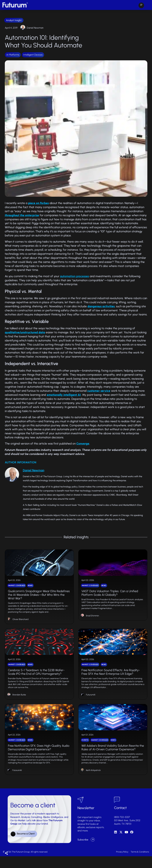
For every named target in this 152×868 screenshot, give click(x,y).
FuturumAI (91, 702)
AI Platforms (13, 55)
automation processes (74, 276)
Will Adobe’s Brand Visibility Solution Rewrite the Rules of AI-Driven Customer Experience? (113, 759)
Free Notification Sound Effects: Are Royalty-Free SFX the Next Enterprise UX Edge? (111, 680)
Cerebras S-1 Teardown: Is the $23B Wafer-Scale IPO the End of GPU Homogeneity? (36, 680)
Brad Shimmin (93, 619)
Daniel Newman (35, 28)
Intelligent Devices (33, 55)
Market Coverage (17, 589)
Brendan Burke (19, 702)
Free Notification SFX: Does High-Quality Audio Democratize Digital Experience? (39, 759)
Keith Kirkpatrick (93, 782)
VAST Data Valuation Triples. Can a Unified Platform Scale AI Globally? (110, 597)
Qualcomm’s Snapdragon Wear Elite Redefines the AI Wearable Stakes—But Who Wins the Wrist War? (39, 598)
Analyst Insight (14, 20)
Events (85, 752)
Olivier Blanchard (20, 623)
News (30, 589)
